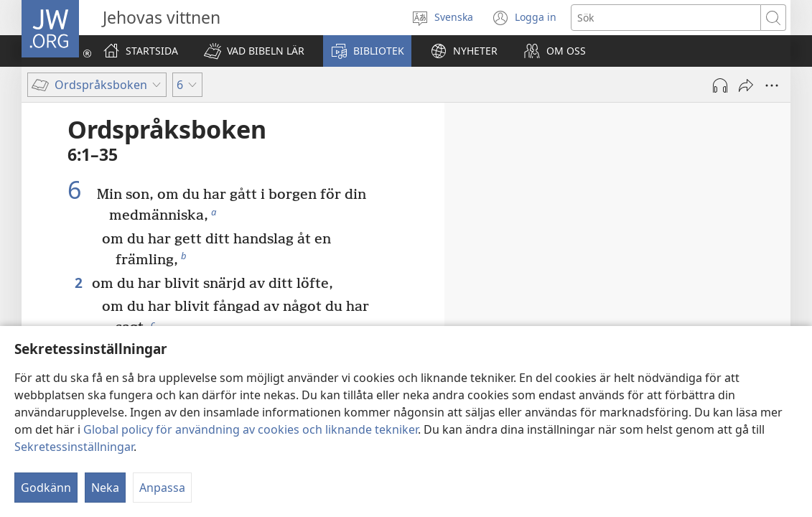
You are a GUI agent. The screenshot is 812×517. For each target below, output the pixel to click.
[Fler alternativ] (772, 85)
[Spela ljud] (720, 85)
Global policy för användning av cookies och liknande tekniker (251, 429)
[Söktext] (666, 18)
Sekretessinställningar (74, 447)
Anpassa (162, 488)
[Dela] (746, 85)
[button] (254, 51)
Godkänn (46, 488)
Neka (105, 488)
